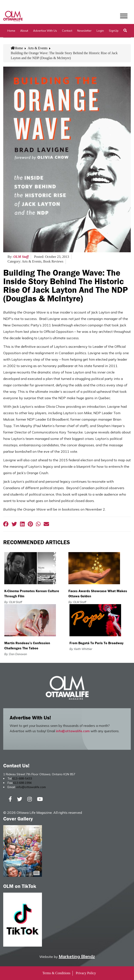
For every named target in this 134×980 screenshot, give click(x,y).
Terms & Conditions (56, 973)
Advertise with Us (45, 31)
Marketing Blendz (77, 956)
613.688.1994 (22, 783)
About (24, 31)
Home (11, 31)
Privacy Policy (86, 973)
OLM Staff (21, 257)
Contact (67, 31)
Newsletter (84, 31)
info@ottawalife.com (73, 731)
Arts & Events (38, 48)
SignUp (114, 31)
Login (100, 31)
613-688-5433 (22, 778)
